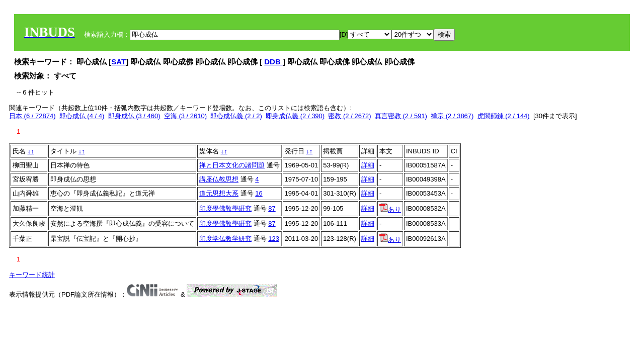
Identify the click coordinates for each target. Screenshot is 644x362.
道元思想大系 (219, 193)
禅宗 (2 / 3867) (452, 116)
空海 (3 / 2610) (185, 116)
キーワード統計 (32, 275)
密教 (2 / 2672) (349, 116)
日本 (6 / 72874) (32, 116)
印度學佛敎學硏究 (225, 208)
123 (274, 239)
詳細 (368, 165)
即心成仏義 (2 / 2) (236, 116)
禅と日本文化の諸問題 (232, 165)
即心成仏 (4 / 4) (82, 116)
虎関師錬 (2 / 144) (504, 116)
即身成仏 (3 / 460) (134, 116)
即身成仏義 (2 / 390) (295, 116)
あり (390, 209)
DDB (273, 62)
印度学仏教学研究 (225, 239)
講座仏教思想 (219, 179)
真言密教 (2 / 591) (401, 116)
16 (259, 193)
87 (272, 208)
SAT (118, 62)
